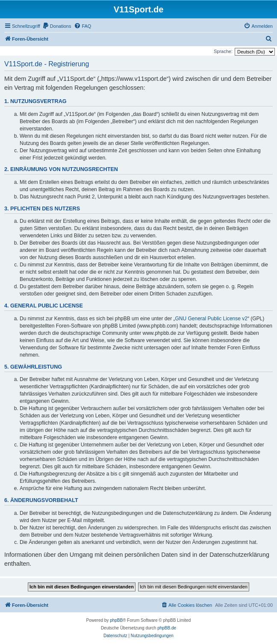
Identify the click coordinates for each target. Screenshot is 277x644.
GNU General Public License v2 (211, 319)
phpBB (116, 620)
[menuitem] (57, 26)
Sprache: (223, 51)
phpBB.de (167, 628)
